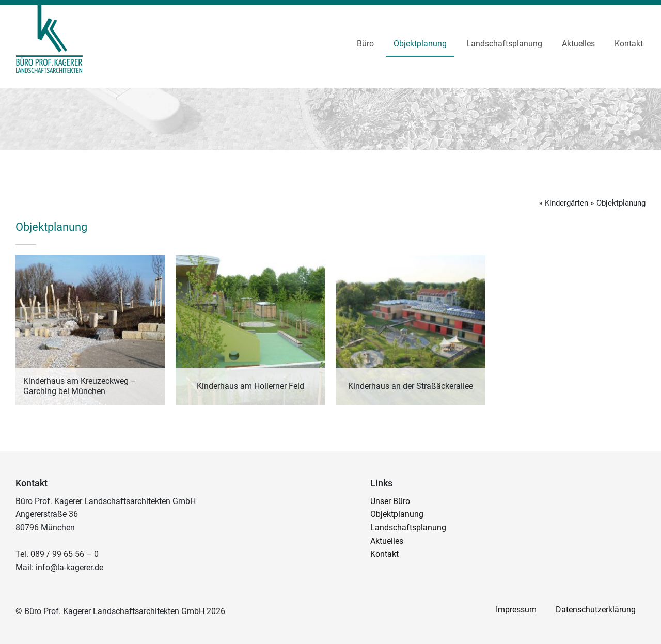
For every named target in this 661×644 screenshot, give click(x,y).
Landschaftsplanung (504, 44)
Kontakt (629, 44)
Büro (365, 44)
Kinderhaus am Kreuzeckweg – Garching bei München (80, 386)
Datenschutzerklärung (595, 610)
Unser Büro (390, 501)
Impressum (514, 610)
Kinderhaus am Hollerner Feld (250, 386)
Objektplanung (420, 44)
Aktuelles (578, 44)
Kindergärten (561, 203)
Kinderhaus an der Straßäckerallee (411, 386)
